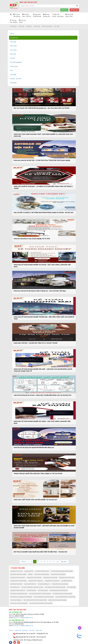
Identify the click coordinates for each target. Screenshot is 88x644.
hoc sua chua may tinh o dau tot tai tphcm (40, 594)
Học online (13, 50)
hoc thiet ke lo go (31, 590)
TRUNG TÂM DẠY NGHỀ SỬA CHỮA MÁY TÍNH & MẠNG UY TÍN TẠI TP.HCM (38, 474)
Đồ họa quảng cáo (47, 15)
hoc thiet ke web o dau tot (42, 571)
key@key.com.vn (29, 618)
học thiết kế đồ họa (67, 581)
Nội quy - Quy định (16, 79)
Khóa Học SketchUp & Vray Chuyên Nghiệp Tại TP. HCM (32, 239)
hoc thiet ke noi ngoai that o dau (19, 594)
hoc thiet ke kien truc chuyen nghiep (62, 594)
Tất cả (12, 34)
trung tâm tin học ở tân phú (58, 574)
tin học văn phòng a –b (44, 584)
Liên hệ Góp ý (22, 21)
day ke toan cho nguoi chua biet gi (57, 600)
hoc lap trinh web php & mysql (18, 574)
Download (25, 630)
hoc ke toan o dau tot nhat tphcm (19, 603)
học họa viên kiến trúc (30, 584)
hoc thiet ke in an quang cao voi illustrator (21, 597)
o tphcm (30, 574)
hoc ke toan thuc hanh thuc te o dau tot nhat (35, 600)
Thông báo (29, 26)
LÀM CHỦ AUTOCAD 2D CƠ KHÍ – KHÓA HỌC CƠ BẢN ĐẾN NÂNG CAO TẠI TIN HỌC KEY (43, 395)
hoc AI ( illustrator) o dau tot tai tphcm (44, 597)
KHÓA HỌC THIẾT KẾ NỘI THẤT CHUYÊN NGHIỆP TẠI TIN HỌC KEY (35, 500)
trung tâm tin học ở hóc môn (66, 578)
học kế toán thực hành (16, 584)
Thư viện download (16, 62)
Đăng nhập (74, 10)
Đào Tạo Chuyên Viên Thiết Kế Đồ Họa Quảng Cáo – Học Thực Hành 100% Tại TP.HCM (41, 108)
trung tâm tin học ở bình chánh (18, 581)
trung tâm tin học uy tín (16, 571)
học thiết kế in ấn (15, 587)
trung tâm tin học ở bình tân (34, 578)
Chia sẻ (11, 630)
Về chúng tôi (13, 26)
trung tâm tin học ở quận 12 (36, 581)
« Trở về (23, 562)
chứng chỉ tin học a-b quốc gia (60, 584)
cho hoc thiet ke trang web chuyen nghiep (62, 571)
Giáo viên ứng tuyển (47, 26)
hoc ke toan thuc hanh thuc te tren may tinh (41, 603)
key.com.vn (17, 618)
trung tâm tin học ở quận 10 (52, 581)
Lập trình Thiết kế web (37, 15)
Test (11, 70)
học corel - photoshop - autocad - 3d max (32, 587)
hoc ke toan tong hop (16, 600)
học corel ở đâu (71, 587)
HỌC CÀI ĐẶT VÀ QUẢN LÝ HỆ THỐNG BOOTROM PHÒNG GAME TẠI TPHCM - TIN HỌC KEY (44, 213)
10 (58, 562)
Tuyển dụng (37, 26)
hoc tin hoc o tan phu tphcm (42, 574)
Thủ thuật (13, 42)
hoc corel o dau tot (43, 590)
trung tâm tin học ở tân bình (18, 578)
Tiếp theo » (64, 562)
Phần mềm (13, 46)
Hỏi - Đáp (57, 26)
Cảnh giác (13, 75)
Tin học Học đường (14, 21)
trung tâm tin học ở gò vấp (50, 578)
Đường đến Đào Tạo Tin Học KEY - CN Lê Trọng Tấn (31, 637)
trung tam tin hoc (29, 571)
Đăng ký (64, 10)
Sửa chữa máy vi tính (69, 15)
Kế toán (12, 58)
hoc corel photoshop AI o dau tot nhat (65, 597)
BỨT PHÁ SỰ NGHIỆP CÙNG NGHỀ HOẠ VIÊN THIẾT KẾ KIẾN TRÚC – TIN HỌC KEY (41, 552)
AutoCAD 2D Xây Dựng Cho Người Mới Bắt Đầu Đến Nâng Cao (34, 447)
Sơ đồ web (21, 26)
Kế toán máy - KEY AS (27, 15)
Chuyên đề (18, 630)
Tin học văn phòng (17, 15)
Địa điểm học (14, 38)
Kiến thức (13, 54)
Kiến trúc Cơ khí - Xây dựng (58, 15)
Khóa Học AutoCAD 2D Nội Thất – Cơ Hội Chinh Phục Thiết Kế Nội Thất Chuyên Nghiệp (42, 160)
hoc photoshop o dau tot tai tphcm (59, 590)
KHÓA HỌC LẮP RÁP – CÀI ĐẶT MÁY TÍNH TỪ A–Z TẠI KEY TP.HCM (36, 343)
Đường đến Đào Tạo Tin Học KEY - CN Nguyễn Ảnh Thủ (32, 634)
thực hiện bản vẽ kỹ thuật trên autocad (55, 587)
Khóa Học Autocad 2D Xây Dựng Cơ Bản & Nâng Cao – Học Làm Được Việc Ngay (40, 291)
